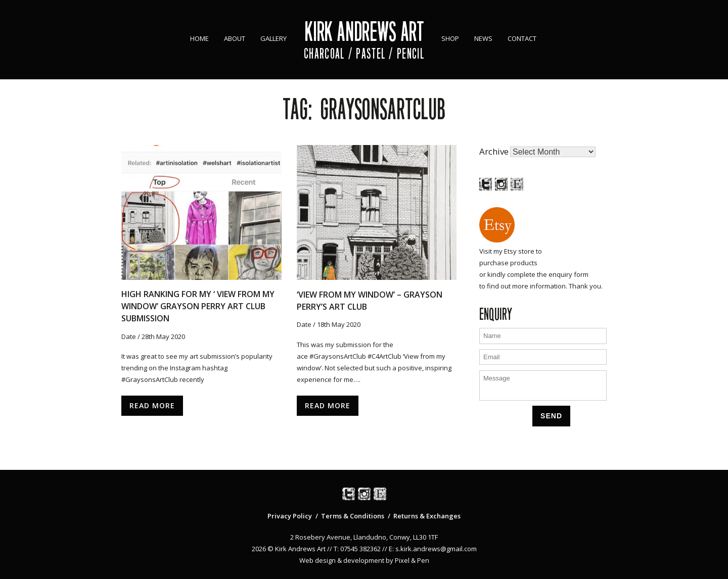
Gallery (274, 38)
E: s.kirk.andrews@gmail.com (433, 549)
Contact (522, 38)
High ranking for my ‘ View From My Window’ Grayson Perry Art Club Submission (198, 306)
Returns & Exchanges (427, 516)
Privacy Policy (290, 516)
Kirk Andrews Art (364, 32)
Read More (152, 405)
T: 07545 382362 (357, 549)
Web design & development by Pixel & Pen (364, 560)
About (235, 38)
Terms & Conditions (353, 516)
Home (199, 38)
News (483, 38)
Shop (450, 38)
